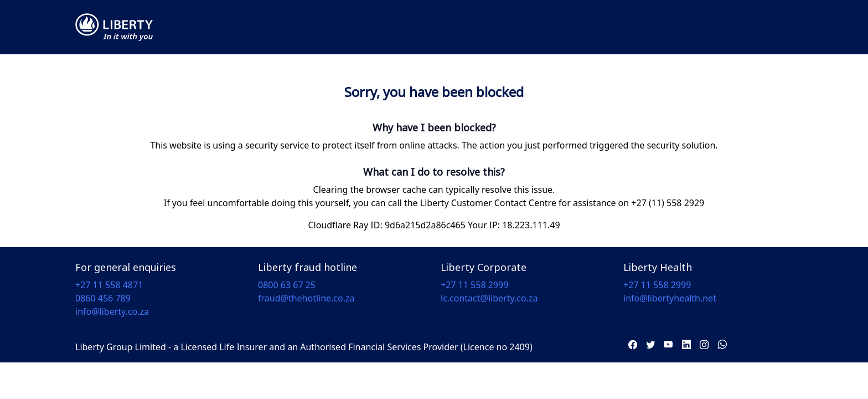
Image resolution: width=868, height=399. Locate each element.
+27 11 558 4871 (109, 285)
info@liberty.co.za (112, 311)
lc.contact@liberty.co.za (489, 298)
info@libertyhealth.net (670, 298)
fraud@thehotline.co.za (306, 298)
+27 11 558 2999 (474, 285)
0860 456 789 (103, 298)
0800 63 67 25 (287, 285)
